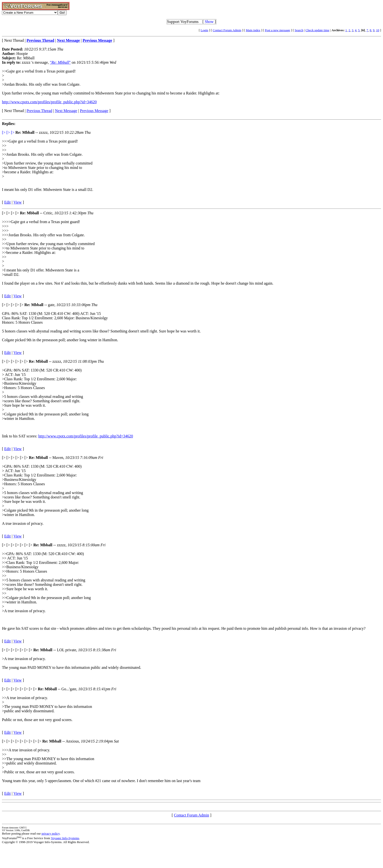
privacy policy (51, 833)
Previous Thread (39, 111)
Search (299, 30)
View (18, 202)
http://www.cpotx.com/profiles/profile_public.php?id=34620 (49, 102)
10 (378, 30)
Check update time (317, 30)
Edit (7, 202)
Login (204, 30)
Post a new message (277, 30)
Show (209, 22)
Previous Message (94, 111)
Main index (253, 30)
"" (60, 62)
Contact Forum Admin (227, 30)
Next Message (66, 111)
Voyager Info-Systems (65, 838)
